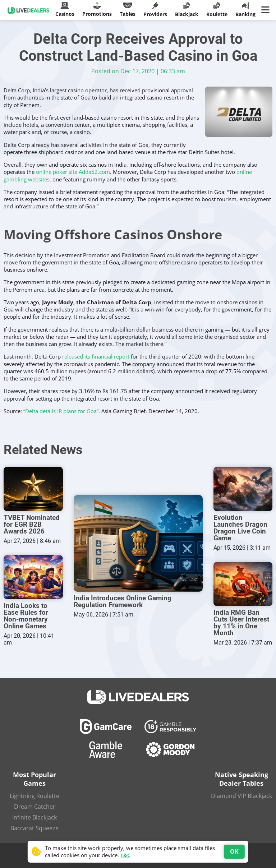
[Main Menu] (267, 10)
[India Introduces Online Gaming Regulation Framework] (138, 543)
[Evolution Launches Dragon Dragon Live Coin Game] (243, 489)
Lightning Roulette (34, 796)
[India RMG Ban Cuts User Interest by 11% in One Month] (243, 584)
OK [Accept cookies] (234, 851)
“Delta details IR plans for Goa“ (61, 411)
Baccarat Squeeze (34, 828)
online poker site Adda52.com (73, 172)
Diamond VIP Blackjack (241, 796)
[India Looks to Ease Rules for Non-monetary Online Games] (33, 577)
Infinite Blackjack (34, 817)
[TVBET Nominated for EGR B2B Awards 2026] (33, 489)
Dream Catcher (35, 807)
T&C (125, 855)
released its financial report (96, 356)
